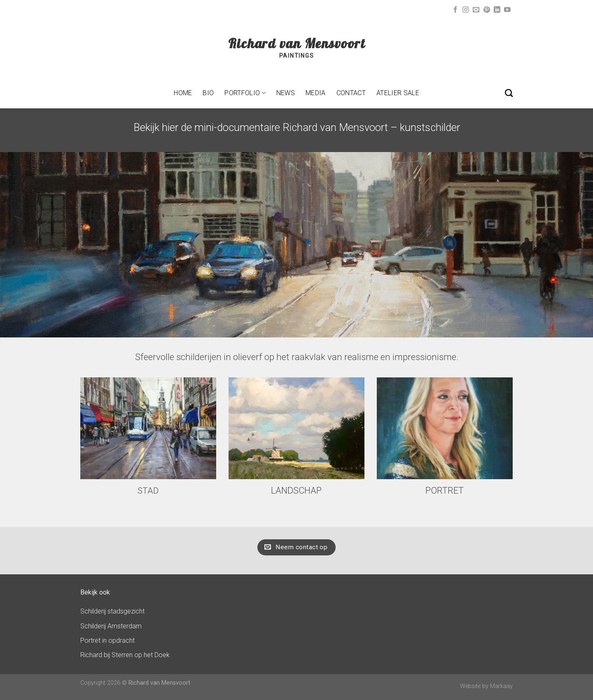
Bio (208, 93)
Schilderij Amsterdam (111, 626)
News (286, 93)
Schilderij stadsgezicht (112, 611)
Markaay (501, 686)
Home (183, 93)
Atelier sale (398, 93)
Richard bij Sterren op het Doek (125, 655)
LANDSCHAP (296, 490)
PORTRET (445, 490)
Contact (351, 93)
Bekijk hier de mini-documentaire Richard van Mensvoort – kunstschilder (297, 127)
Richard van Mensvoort (297, 43)
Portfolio (245, 93)
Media (316, 93)
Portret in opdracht (107, 640)
